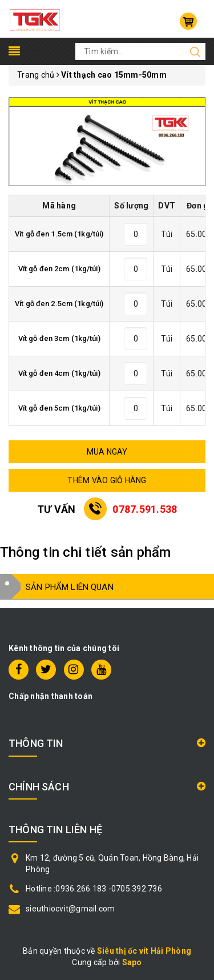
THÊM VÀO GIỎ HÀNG (107, 480)
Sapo (132, 962)
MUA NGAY (107, 452)
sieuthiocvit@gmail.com (70, 909)
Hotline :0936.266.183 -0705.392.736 (94, 889)
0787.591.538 (145, 509)
